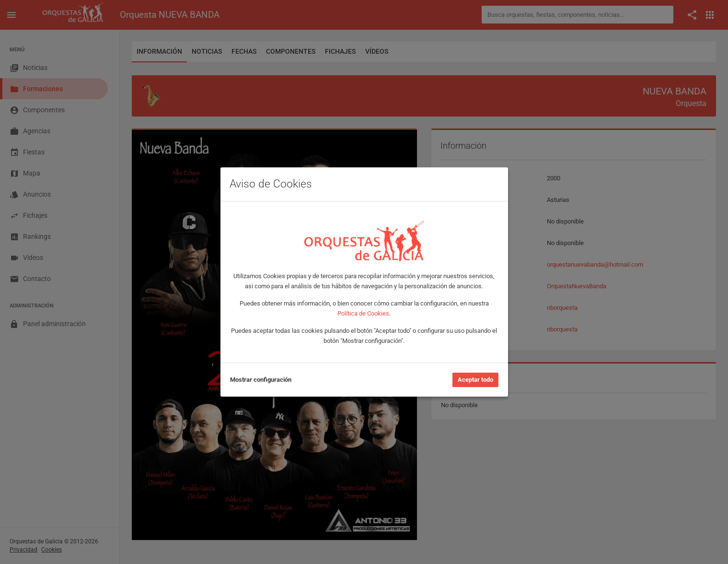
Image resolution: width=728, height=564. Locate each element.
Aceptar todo (475, 380)
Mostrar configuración (261, 380)
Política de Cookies (363, 313)
